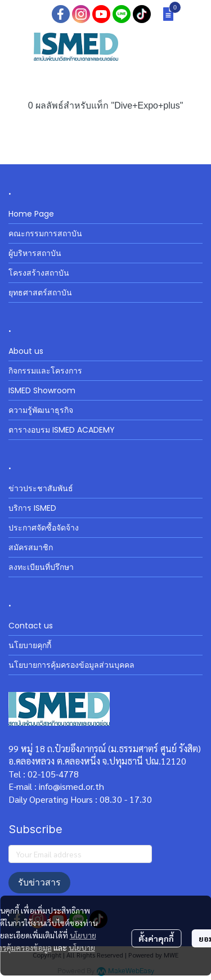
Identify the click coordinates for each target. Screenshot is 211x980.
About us (26, 351)
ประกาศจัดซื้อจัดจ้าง (44, 528)
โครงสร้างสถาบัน (39, 273)
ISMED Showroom (42, 390)
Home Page (31, 214)
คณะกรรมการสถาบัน (45, 233)
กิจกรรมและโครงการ (45, 371)
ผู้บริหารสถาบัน (35, 253)
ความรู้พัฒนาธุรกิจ (41, 410)
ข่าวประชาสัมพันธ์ (41, 488)
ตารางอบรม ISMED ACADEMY (62, 430)
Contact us (31, 626)
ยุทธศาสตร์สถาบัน (40, 293)
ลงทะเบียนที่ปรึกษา (41, 567)
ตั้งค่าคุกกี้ (156, 938)
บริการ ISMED (32, 508)
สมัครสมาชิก (31, 547)
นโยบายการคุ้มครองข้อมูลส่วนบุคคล (71, 665)
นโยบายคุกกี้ (30, 645)
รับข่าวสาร (39, 882)
